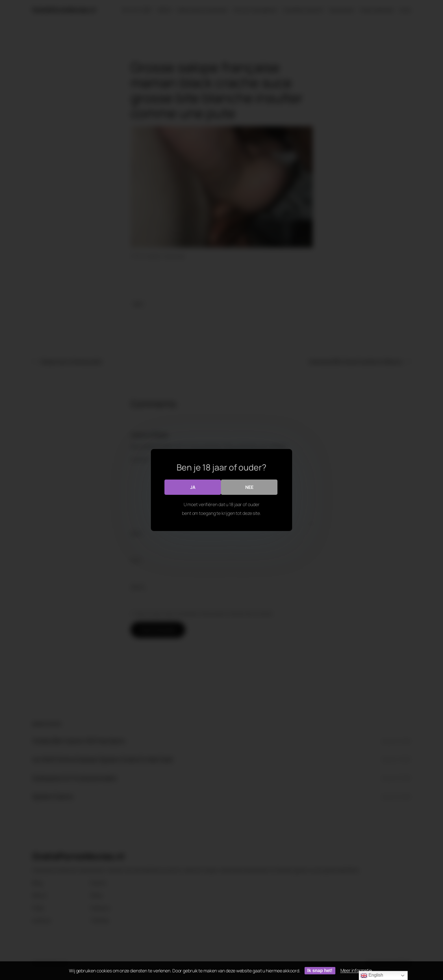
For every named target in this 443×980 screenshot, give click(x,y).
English (372, 975)
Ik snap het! (320, 971)
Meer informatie (356, 970)
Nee (249, 487)
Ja (193, 487)
